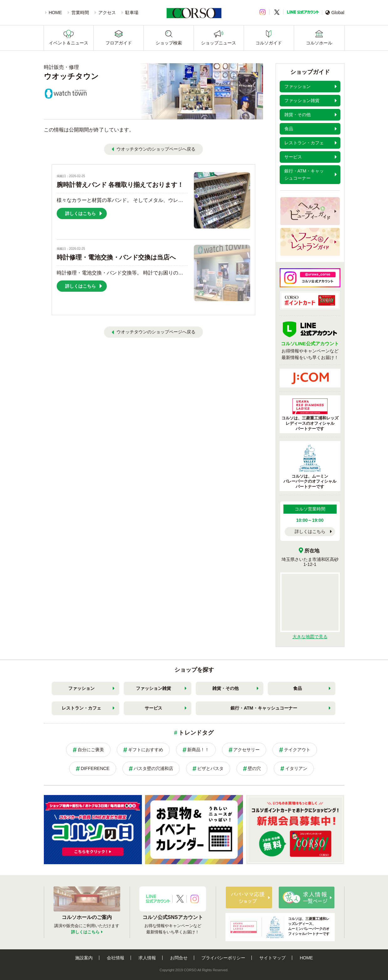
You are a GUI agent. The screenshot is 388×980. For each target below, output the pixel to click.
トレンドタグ (196, 733)
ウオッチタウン (71, 76)
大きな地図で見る (310, 637)
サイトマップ (272, 958)
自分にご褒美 (91, 750)
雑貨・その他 (225, 688)
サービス (153, 708)
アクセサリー (246, 750)
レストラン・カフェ (81, 708)
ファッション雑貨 (153, 688)
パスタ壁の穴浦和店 (153, 768)
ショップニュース (219, 43)
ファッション (81, 688)
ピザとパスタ (210, 768)
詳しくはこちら (310, 531)
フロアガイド (119, 43)
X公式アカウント (180, 899)
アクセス (107, 13)
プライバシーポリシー (223, 958)
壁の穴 (254, 768)
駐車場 (132, 13)
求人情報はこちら (307, 897)
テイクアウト (297, 750)
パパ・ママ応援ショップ (249, 897)
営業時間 (80, 13)
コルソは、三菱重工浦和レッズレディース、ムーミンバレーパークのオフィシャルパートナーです (279, 927)
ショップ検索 (169, 43)
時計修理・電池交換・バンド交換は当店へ (116, 257)
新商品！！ (198, 750)
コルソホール (319, 43)
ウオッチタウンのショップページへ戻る (156, 149)
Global (335, 13)
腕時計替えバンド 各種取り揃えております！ (120, 185)
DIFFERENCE (95, 768)
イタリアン (296, 768)
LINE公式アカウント (303, 12)
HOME (55, 13)
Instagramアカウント (195, 899)
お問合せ (179, 958)
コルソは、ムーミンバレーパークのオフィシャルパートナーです (310, 467)
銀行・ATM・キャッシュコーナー (264, 708)
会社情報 (116, 958)
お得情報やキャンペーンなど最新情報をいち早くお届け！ (310, 346)
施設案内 (84, 958)
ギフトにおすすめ (146, 750)
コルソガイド (269, 43)
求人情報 (147, 958)
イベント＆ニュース (69, 43)
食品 (297, 688)
